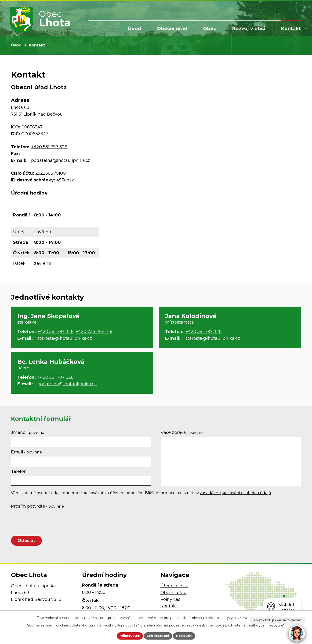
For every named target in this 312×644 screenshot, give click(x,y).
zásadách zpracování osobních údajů (235, 493)
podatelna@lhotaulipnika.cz (61, 160)
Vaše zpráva (183, 432)
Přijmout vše (124, 635)
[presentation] (47, 522)
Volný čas (170, 603)
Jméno (28, 432)
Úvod (134, 28)
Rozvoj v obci (249, 28)
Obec (210, 28)
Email (26, 452)
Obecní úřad (172, 28)
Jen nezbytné (158, 635)
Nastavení (190, 635)
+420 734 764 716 (94, 332)
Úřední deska (174, 589)
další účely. (267, 617)
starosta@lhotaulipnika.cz (65, 338)
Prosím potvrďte (37, 506)
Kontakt (291, 28)
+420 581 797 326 (49, 147)
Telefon (19, 471)
